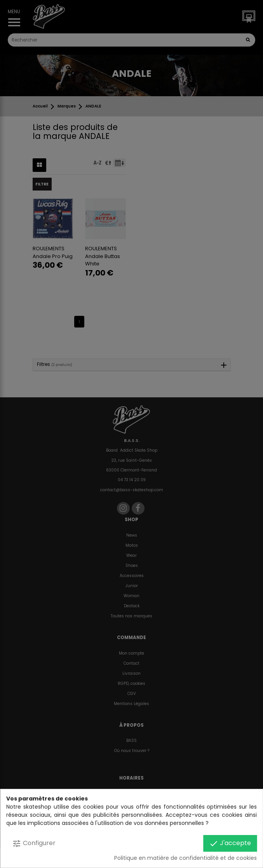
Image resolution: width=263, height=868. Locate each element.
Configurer (34, 843)
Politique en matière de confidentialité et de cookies (185, 858)
